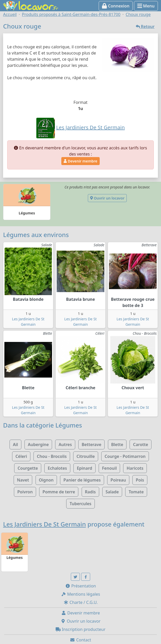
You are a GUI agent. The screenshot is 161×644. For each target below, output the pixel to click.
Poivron (25, 492)
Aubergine (38, 445)
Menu (146, 6)
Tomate (136, 492)
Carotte (140, 445)
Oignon (46, 480)
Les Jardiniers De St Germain (44, 524)
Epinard (84, 468)
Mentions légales (81, 594)
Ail (15, 445)
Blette (117, 445)
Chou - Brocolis (52, 456)
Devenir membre (80, 161)
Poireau (118, 480)
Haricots (135, 468)
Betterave (91, 445)
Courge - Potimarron (125, 456)
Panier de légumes (82, 480)
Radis (90, 492)
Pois (140, 480)
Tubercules (80, 504)
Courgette (28, 468)
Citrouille (86, 456)
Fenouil (109, 468)
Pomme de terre (59, 492)
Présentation (81, 586)
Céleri (21, 456)
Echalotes (57, 468)
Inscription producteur (81, 629)
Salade (112, 492)
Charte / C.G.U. (81, 602)
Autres (65, 445)
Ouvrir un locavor (107, 198)
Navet (23, 480)
